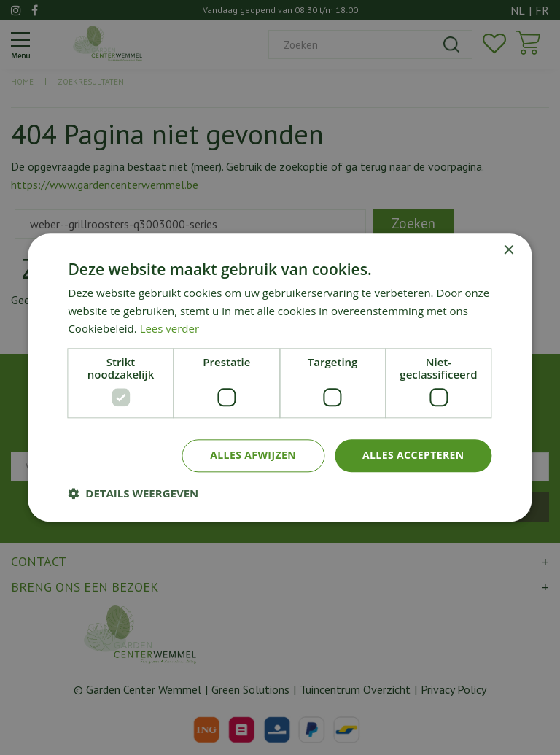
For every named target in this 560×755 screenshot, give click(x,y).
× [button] (509, 251)
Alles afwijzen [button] (253, 455)
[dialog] (280, 377)
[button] (133, 493)
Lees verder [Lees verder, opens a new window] (170, 329)
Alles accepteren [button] (413, 455)
